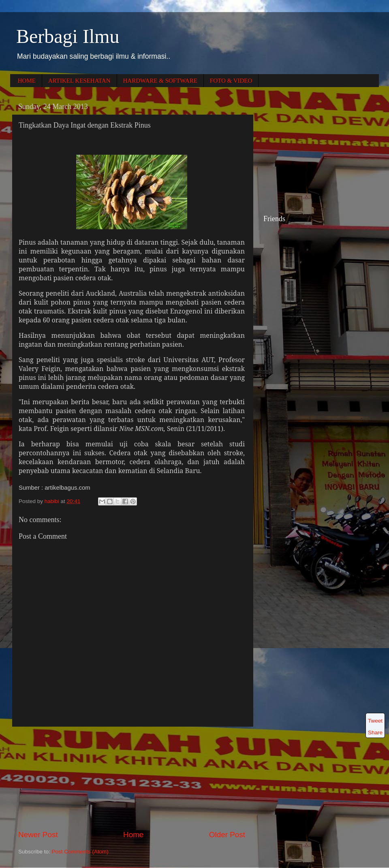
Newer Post (38, 835)
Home (133, 835)
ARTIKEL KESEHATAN (79, 81)
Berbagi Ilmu (68, 36)
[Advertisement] (132, 778)
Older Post (227, 835)
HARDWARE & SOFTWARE (160, 81)
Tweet (375, 721)
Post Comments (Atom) (80, 852)
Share (375, 733)
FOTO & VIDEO (231, 81)
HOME (27, 81)
